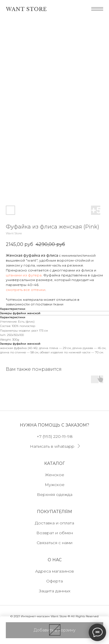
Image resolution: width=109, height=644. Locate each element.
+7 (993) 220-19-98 (55, 436)
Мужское (55, 485)
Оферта (54, 581)
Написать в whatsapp (52, 446)
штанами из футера (24, 275)
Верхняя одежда (55, 494)
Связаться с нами (54, 543)
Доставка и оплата (54, 523)
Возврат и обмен (55, 533)
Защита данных (55, 591)
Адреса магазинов (54, 571)
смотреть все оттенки (26, 290)
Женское (55, 475)
